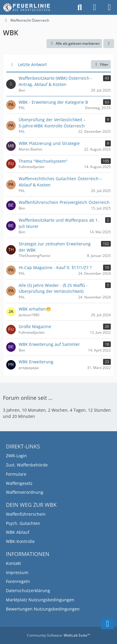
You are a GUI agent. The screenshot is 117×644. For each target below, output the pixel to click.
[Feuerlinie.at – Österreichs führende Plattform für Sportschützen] (27, 7)
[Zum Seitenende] (108, 624)
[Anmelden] (94, 7)
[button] (109, 44)
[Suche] (80, 7)
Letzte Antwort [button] (32, 64)
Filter (101, 64)
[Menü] (109, 7)
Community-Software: (59, 635)
